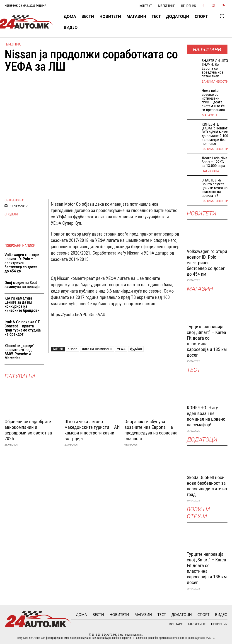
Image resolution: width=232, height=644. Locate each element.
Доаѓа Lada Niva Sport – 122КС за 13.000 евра (214, 162)
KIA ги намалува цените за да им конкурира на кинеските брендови (22, 304)
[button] (222, 16)
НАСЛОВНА (210, 171)
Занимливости (215, 81)
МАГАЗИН (209, 115)
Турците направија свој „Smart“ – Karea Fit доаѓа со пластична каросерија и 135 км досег (207, 341)
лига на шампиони (97, 349)
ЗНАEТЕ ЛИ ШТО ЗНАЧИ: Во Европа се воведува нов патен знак (215, 68)
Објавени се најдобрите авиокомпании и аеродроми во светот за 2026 (28, 430)
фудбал (136, 349)
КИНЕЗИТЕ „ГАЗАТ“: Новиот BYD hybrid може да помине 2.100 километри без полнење (215, 134)
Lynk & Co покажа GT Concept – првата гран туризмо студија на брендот (23, 328)
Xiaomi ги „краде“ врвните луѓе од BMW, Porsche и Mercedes (19, 352)
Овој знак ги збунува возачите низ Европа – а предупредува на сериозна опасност (151, 430)
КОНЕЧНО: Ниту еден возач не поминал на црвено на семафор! (206, 416)
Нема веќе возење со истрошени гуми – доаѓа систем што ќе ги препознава (213, 100)
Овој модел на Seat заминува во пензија (22, 285)
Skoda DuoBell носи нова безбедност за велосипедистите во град (207, 486)
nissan (72, 349)
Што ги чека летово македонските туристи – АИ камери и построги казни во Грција (92, 430)
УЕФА (121, 349)
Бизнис (14, 44)
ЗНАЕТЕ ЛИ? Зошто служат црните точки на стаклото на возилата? (215, 188)
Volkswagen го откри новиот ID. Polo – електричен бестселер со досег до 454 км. (22, 263)
